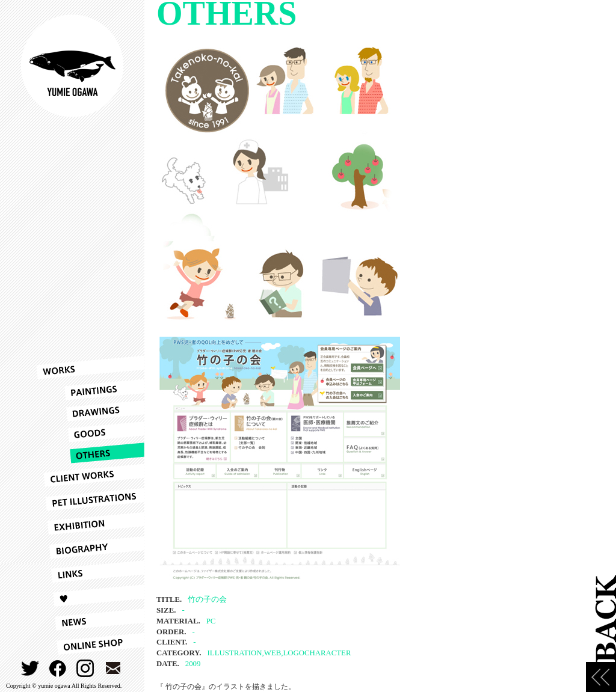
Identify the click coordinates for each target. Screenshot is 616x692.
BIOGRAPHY (90, 548)
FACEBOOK (58, 668)
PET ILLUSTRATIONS (90, 500)
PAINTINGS (90, 390)
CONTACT (113, 668)
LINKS (90, 572)
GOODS (90, 432)
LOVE (90, 596)
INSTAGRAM (86, 668)
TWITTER (30, 668)
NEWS (90, 620)
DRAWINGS (90, 411)
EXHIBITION (90, 524)
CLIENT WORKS (90, 476)
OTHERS (90, 453)
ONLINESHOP (90, 644)
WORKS (90, 367)
